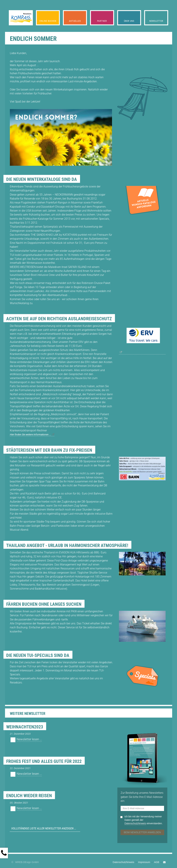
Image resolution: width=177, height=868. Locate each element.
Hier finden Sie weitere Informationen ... (31, 435)
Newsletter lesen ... (29, 739)
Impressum (144, 862)
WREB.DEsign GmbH (27, 862)
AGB (157, 862)
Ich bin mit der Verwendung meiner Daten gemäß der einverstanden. (143, 820)
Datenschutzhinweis (135, 823)
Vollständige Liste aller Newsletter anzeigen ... (44, 828)
